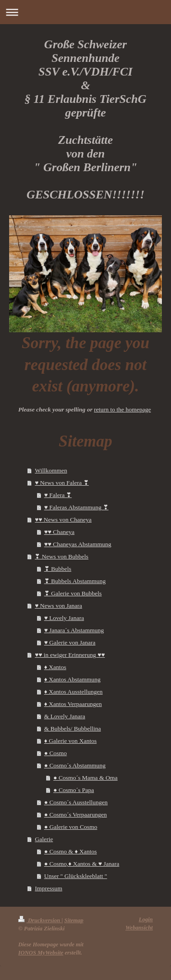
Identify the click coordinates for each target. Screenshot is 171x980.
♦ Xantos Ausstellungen (73, 692)
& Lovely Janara (65, 716)
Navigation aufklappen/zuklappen (85, 12)
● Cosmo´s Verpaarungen (76, 815)
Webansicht (139, 928)
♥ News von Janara (58, 606)
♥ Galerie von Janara (70, 642)
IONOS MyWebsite (41, 953)
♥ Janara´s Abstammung (74, 630)
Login (146, 919)
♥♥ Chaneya (60, 532)
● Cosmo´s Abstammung (75, 765)
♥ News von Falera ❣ (62, 483)
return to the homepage (122, 409)
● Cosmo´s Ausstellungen (76, 802)
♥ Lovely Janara (64, 618)
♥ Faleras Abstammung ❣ (76, 507)
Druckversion (40, 920)
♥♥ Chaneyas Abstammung (78, 544)
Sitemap (74, 920)
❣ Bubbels (58, 569)
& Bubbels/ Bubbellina (73, 729)
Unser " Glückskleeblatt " (76, 876)
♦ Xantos (55, 667)
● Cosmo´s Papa (74, 790)
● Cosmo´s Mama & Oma (85, 778)
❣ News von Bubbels (61, 556)
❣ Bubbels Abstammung (75, 581)
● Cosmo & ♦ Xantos (71, 851)
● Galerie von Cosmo (71, 827)
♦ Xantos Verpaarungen (73, 704)
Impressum (48, 888)
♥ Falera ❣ (58, 495)
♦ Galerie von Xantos (70, 741)
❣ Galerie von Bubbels (73, 593)
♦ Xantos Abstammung (73, 679)
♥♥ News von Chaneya (63, 520)
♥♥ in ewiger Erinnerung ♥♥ (70, 655)
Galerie (44, 839)
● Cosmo (56, 753)
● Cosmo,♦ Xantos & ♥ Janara (82, 864)
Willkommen (51, 470)
